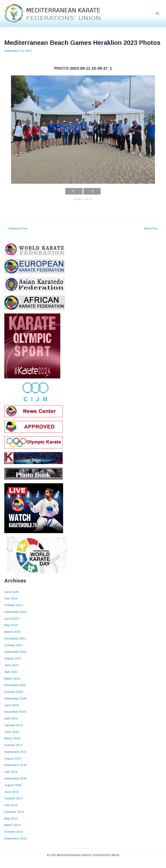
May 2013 (11, 819)
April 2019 (11, 718)
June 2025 (12, 592)
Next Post (153, 229)
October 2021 (14, 645)
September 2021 (16, 652)
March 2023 (12, 632)
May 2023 (11, 625)
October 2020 (14, 692)
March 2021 (12, 679)
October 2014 (14, 798)
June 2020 (12, 705)
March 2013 (12, 825)
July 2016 (11, 772)
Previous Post (16, 229)
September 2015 (16, 778)
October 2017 (14, 745)
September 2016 (16, 765)
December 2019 (15, 712)
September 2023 (16, 612)
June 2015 (12, 792)
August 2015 (13, 785)
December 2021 (15, 638)
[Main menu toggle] (157, 14)
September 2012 (16, 838)
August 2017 (13, 758)
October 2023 (14, 605)
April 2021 (11, 672)
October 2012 (14, 832)
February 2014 (14, 812)
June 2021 (12, 665)
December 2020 (15, 685)
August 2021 (13, 658)
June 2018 (12, 732)
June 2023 (12, 619)
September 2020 (16, 698)
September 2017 (16, 752)
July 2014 (11, 805)
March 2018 (12, 738)
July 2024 (11, 598)
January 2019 (14, 725)
